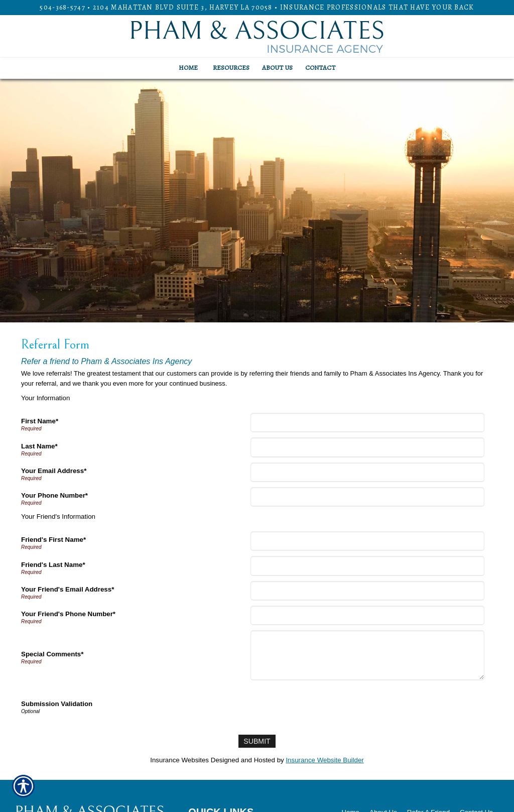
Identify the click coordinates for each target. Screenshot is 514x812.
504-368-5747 (62, 7)
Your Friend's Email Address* (68, 589)
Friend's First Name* (53, 540)
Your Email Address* (54, 471)
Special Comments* (52, 654)
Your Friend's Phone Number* (68, 614)
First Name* (40, 421)
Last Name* (39, 446)
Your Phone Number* (54, 495)
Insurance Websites (179, 760)
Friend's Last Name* (53, 565)
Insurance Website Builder (325, 760)
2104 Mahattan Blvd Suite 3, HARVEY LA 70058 (183, 7)
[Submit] (257, 741)
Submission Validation (57, 704)
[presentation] (329, 705)
